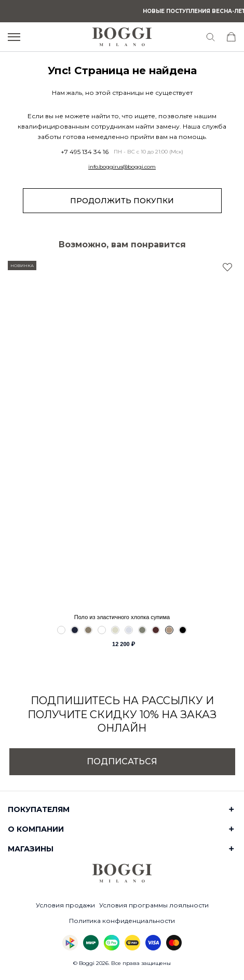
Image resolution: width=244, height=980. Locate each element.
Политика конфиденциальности (122, 921)
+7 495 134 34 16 (85, 152)
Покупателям (39, 809)
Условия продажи (65, 905)
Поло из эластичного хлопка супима (122, 617)
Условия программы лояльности (154, 905)
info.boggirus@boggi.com (122, 167)
